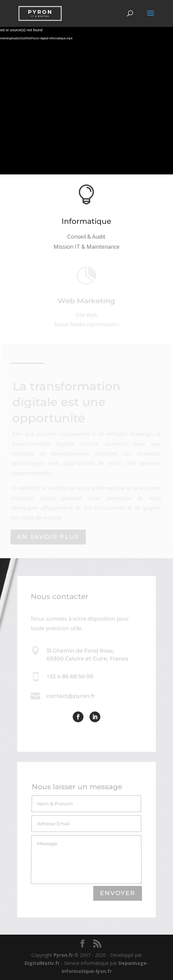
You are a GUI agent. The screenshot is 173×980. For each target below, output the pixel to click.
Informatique (87, 222)
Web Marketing (86, 302)
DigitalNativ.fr (42, 963)
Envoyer (118, 893)
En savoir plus (48, 537)
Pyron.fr (63, 955)
